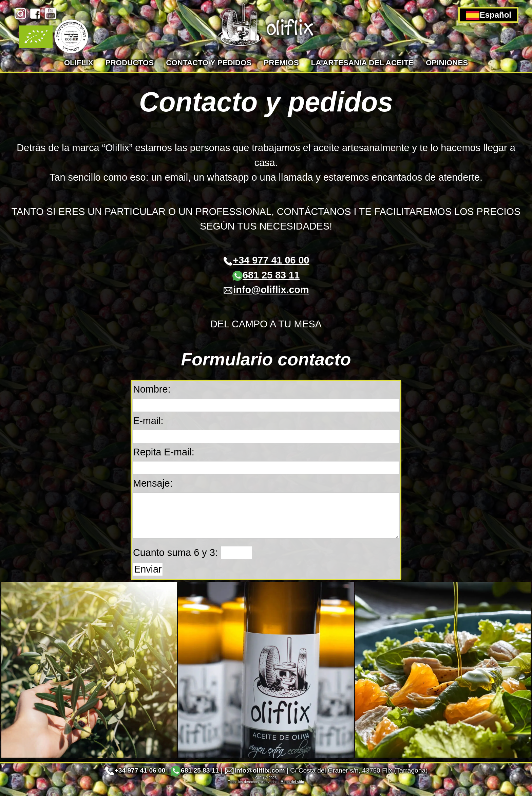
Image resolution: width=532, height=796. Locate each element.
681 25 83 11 (266, 275)
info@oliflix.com (266, 290)
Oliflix (79, 63)
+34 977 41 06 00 (266, 260)
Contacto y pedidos (209, 63)
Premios (281, 63)
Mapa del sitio (292, 792)
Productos (130, 63)
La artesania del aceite (362, 63)
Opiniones (447, 63)
